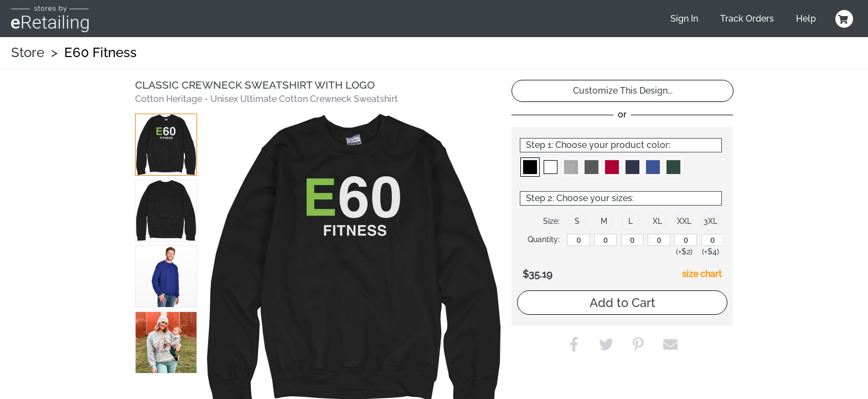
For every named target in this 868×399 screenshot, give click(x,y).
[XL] (659, 240)
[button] (166, 145)
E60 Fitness (100, 52)
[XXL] (686, 240)
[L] (632, 240)
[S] (579, 240)
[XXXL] (713, 240)
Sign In (684, 19)
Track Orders (747, 19)
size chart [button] (702, 274)
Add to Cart (622, 303)
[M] (605, 240)
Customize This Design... (623, 91)
